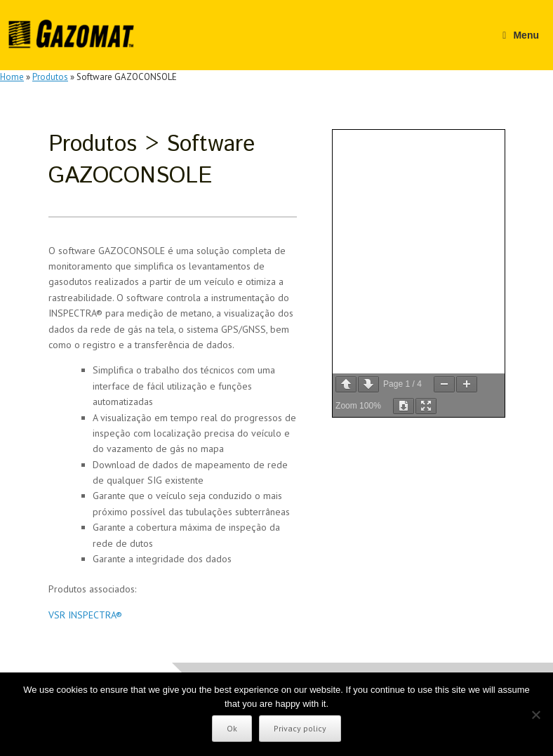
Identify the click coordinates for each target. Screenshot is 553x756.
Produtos (50, 77)
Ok (232, 728)
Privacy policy (300, 728)
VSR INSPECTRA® (85, 615)
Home (12, 77)
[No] (535, 715)
